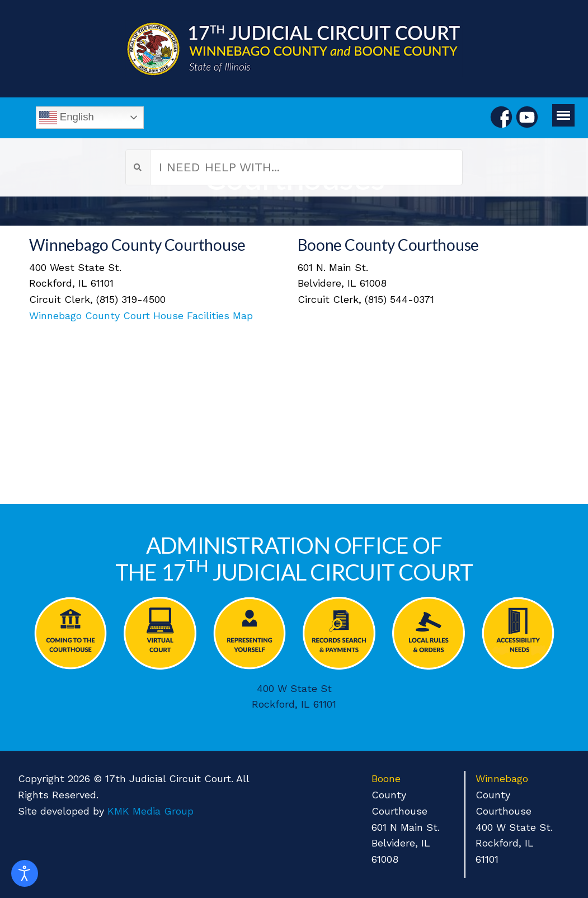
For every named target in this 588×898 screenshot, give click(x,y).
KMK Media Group (150, 811)
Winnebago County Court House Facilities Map (141, 315)
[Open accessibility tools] (25, 873)
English (67, 118)
